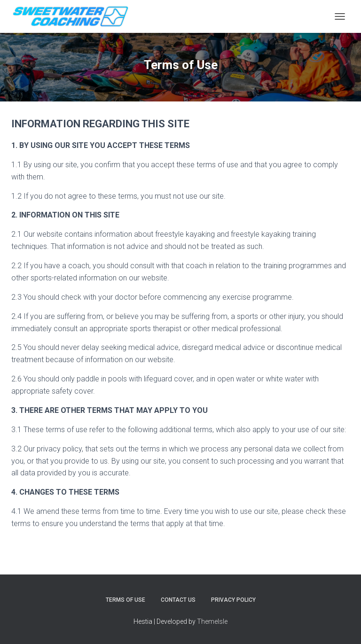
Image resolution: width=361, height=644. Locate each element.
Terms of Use (126, 600)
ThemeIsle (212, 621)
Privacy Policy (233, 600)
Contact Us (178, 600)
